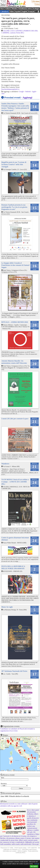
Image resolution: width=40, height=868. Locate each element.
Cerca (37, 4)
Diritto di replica (22, 851)
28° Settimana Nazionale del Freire (14, 671)
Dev (5, 801)
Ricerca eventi (9, 775)
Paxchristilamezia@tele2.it (10, 89)
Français (31, 12)
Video (12, 12)
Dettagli (37, 864)
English (24, 12)
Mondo (14, 9)
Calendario (4, 12)
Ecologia (36, 9)
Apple (34, 92)
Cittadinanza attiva (25, 9)
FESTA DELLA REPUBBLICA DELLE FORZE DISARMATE (13, 567)
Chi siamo (36, 1)
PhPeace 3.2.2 (17, 849)
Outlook (28, 92)
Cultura (8, 9)
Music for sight (7, 607)
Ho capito (34, 866)
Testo (2, 778)
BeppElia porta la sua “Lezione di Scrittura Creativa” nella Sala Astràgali (14, 164)
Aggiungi (27, 97)
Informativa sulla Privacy (29, 849)
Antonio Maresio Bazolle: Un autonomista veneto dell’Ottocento (14, 362)
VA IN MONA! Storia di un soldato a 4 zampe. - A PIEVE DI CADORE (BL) (15, 482)
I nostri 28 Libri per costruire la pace (15, 419)
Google (21, 92)
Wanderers (5, 464)
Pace (2, 9)
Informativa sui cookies (10, 851)
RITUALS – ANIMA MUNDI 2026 (15, 322)
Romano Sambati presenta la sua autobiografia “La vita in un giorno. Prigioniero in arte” (15, 207)
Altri (3, 94)
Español (18, 12)
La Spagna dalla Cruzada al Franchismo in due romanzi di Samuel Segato (15, 265)
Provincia (4, 784)
